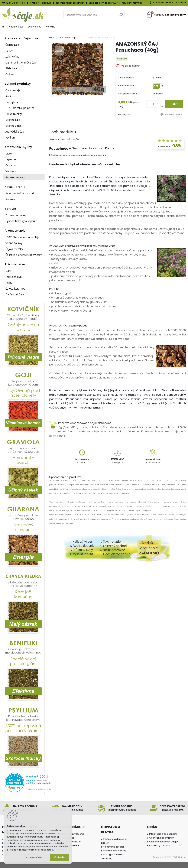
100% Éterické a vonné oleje (22, 237)
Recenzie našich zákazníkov (70, 3)
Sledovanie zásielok (114, 847)
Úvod (52, 38)
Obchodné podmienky (161, 838)
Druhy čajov (35, 27)
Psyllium (10, 137)
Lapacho (11, 159)
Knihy (9, 283)
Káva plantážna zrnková (20, 193)
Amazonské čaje (15, 177)
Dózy (8, 271)
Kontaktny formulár (160, 846)
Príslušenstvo (14, 277)
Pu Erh (9, 51)
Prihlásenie (158, 3)
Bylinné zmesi (14, 126)
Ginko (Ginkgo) (14, 114)
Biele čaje (11, 68)
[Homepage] (3, 27)
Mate (9, 153)
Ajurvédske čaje (15, 131)
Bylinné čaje (13, 120)
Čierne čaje (12, 45)
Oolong (10, 74)
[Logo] (23, 15)
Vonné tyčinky (14, 243)
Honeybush (12, 102)
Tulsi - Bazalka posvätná (20, 108)
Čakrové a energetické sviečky (24, 255)
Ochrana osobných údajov (164, 842)
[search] (121, 16)
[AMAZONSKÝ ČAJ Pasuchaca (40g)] (78, 69)
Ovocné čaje (13, 90)
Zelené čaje (12, 56)
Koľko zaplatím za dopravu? (103, 3)
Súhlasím (59, 857)
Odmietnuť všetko (36, 857)
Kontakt (50, 27)
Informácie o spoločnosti (163, 834)
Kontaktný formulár (132, 3)
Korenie (10, 199)
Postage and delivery (115, 851)
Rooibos (10, 96)
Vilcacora (11, 171)
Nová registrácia (177, 3)
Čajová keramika (15, 289)
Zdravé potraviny (16, 215)
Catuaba (10, 165)
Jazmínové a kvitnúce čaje (21, 62)
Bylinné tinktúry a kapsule (21, 221)
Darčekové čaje (15, 294)
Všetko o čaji (16, 27)
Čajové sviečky (14, 249)
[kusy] (153, 104)
